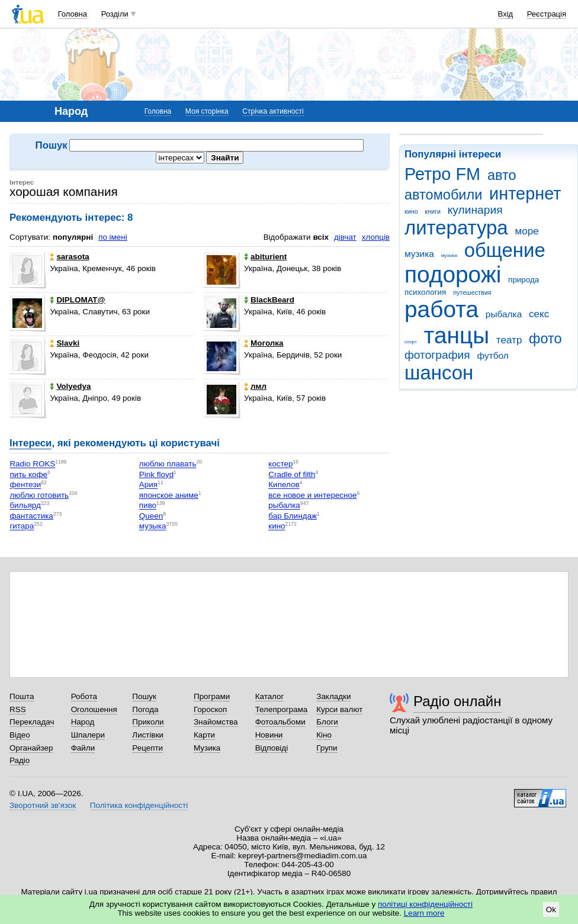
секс (539, 314)
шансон (439, 373)
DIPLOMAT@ (77, 300)
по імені (113, 237)
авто (502, 175)
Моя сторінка (207, 111)
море (526, 231)
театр (509, 340)
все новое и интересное (312, 495)
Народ (83, 722)
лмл (255, 386)
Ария (148, 485)
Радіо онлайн (457, 701)
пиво (148, 506)
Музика (207, 748)
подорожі (453, 274)
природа (524, 280)
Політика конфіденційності (139, 805)
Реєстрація (547, 14)
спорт (411, 342)
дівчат (345, 237)
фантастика (31, 516)
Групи (327, 748)
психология (425, 292)
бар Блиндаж (293, 516)
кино (411, 211)
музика (419, 254)
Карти (204, 735)
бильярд (25, 506)
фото (545, 339)
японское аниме (169, 495)
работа (441, 309)
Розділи (115, 14)
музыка (449, 255)
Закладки (333, 696)
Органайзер (31, 748)
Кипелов (284, 485)
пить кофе (28, 474)
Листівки (148, 735)
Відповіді (272, 748)
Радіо (20, 760)
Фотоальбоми (280, 722)
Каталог (270, 696)
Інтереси (30, 443)
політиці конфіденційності (425, 904)
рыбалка (504, 314)
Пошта (22, 696)
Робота (84, 696)
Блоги (327, 722)
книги (433, 211)
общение (505, 250)
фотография (437, 355)
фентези (25, 485)
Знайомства (216, 722)
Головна (73, 14)
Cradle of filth (292, 474)
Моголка (264, 343)
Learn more (424, 913)
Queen (151, 516)
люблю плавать (168, 464)
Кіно (324, 735)
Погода (145, 709)
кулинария (475, 210)
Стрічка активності (273, 111)
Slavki (65, 343)
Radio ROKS (32, 464)
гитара (22, 527)
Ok (551, 909)
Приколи (148, 722)
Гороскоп (210, 709)
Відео (20, 735)
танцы (457, 335)
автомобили (443, 195)
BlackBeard (269, 300)
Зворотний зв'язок (43, 805)
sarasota (69, 257)
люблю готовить (39, 495)
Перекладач (32, 722)
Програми (212, 696)
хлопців (376, 237)
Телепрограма (282, 709)
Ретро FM (442, 174)
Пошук (144, 696)
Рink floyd (156, 474)
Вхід (506, 14)
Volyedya (70, 386)
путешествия (472, 292)
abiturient (265, 257)
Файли (83, 748)
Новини (269, 735)
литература (456, 228)
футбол (492, 355)
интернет (525, 194)
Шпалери (88, 735)
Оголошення (94, 709)
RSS (18, 709)
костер (280, 464)
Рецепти (147, 748)
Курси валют (339, 709)
